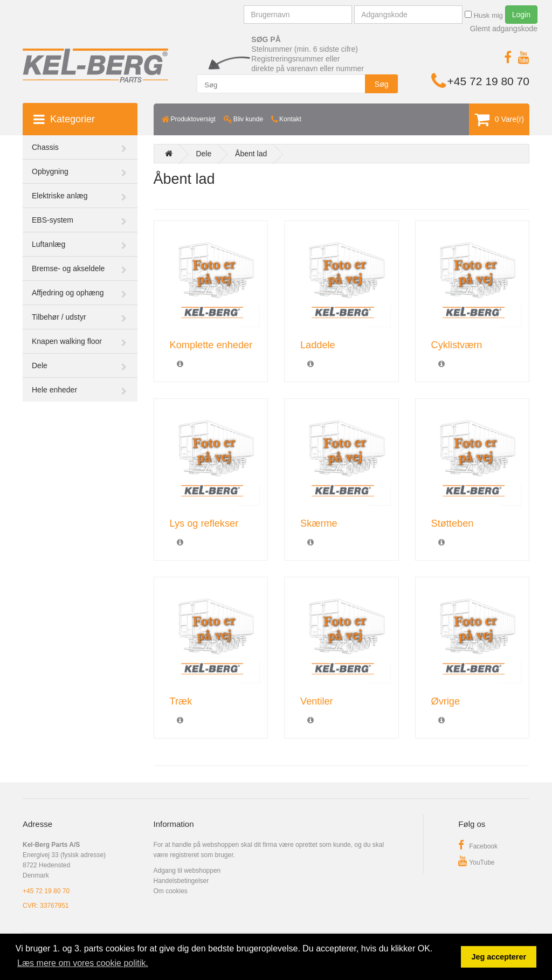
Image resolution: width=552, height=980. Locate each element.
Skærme (319, 523)
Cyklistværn (457, 345)
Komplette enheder (211, 345)
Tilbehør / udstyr (59, 317)
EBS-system (53, 220)
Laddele (318, 345)
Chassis (45, 147)
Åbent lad (251, 154)
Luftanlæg (49, 244)
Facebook (478, 846)
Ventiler (317, 701)
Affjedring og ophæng (68, 293)
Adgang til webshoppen (187, 871)
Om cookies (171, 891)
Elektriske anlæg (60, 196)
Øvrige (446, 701)
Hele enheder (54, 390)
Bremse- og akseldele (68, 268)
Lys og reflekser (204, 523)
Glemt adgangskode (504, 29)
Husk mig (484, 15)
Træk (181, 701)
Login (521, 15)
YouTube (476, 862)
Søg (382, 84)
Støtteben (453, 523)
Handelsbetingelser (181, 881)
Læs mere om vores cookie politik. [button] (83, 963)
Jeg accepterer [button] (499, 957)
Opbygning (50, 171)
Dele (40, 365)
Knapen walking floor (67, 341)
